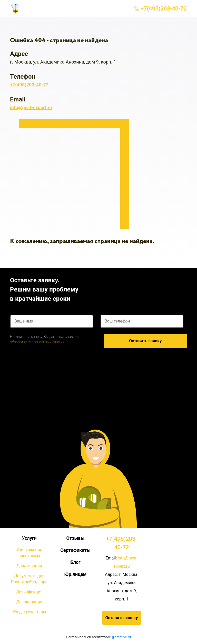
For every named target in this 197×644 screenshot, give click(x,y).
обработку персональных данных (37, 342)
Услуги (29, 538)
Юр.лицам (75, 574)
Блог (75, 562)
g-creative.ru (121, 637)
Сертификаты (75, 550)
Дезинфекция (29, 592)
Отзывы (76, 538)
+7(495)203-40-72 (161, 9)
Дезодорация (29, 602)
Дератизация (29, 566)
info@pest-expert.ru (31, 107)
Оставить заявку (145, 341)
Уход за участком (29, 612)
